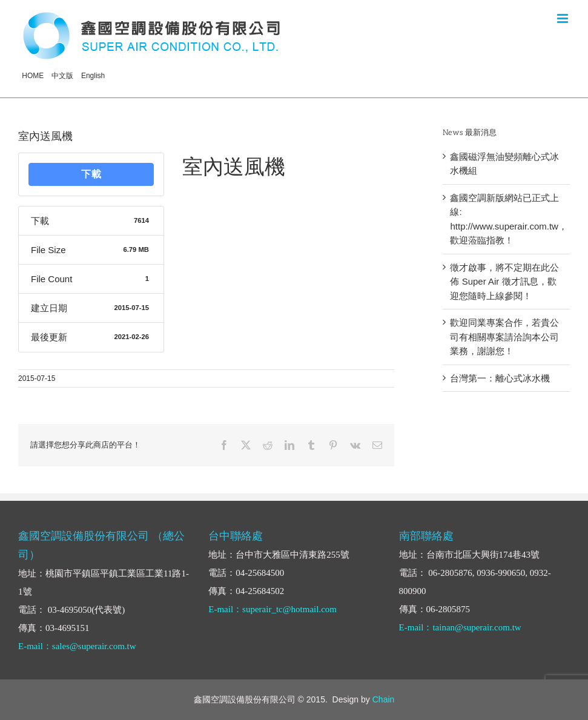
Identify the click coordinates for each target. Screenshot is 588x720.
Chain (384, 699)
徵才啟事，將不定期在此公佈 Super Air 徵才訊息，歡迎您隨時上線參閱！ (504, 282)
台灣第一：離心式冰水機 (500, 378)
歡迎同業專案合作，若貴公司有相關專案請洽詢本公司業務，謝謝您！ (504, 337)
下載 (91, 174)
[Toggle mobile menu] (563, 18)
